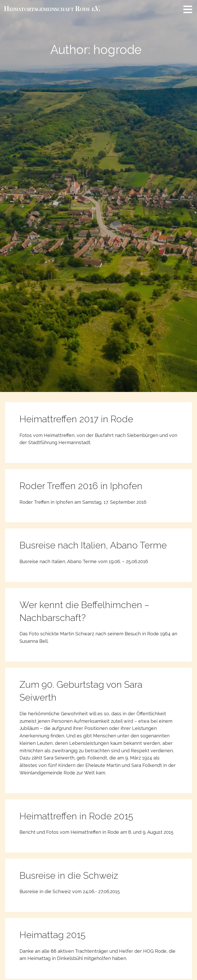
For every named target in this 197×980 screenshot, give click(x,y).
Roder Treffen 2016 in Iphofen (81, 486)
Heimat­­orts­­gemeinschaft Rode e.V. (52, 8)
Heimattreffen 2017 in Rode (76, 419)
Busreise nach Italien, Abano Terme (93, 545)
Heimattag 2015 (52, 935)
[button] (190, 9)
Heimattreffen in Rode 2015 (76, 816)
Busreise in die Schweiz (69, 875)
